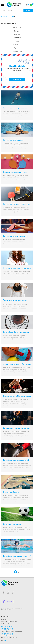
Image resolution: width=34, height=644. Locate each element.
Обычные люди (17, 51)
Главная (4, 16)
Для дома (17, 31)
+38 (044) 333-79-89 (7, 628)
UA (28, 5)
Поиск (28, 10)
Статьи (11, 16)
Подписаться (17, 80)
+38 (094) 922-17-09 (7, 630)
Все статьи (17, 28)
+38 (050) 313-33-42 (7, 626)
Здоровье (17, 34)
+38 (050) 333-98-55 (7, 633)
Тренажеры (17, 45)
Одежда (17, 48)
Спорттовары (17, 38)
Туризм (17, 41)
